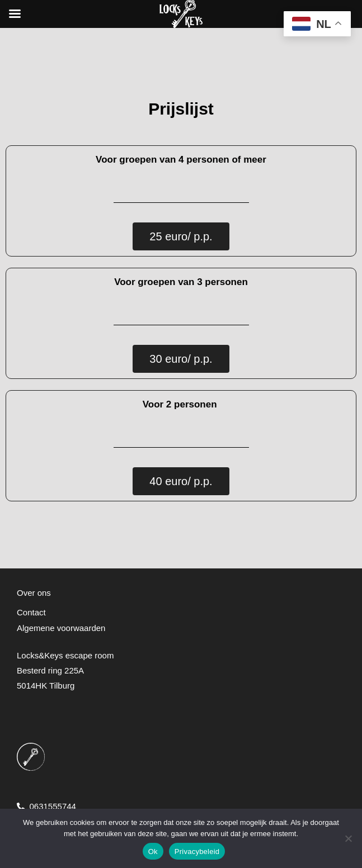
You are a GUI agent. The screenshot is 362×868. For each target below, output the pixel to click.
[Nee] (348, 838)
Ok (153, 852)
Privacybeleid (197, 852)
